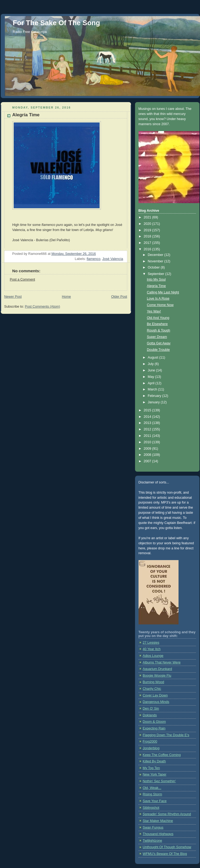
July (151, 364)
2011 (148, 436)
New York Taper (155, 774)
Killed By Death (154, 761)
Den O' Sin (151, 709)
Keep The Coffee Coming (162, 755)
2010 (148, 442)
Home (66, 297)
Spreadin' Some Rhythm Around (167, 814)
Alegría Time (156, 286)
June (152, 370)
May (151, 377)
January (154, 402)
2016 (148, 249)
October (154, 267)
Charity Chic (152, 689)
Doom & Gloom (154, 722)
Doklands (150, 715)
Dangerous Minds (156, 702)
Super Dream (157, 337)
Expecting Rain (154, 728)
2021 (148, 217)
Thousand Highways (158, 834)
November (156, 261)
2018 (148, 236)
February (155, 396)
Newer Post (13, 297)
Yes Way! (154, 311)
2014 (148, 417)
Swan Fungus (153, 828)
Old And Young (158, 318)
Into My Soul (156, 280)
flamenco (94, 259)
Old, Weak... (152, 788)
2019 (148, 230)
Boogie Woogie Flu (157, 676)
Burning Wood (154, 682)
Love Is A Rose (158, 299)
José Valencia (113, 259)
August (153, 357)
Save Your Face (155, 801)
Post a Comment (23, 280)
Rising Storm (152, 794)
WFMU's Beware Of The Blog (165, 854)
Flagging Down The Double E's (166, 735)
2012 (148, 429)
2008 (148, 455)
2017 (148, 243)
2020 (148, 224)
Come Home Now (160, 305)
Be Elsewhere (157, 324)
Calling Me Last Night (163, 292)
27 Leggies (151, 643)
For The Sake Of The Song (57, 23)
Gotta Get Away (159, 343)
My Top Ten (151, 768)
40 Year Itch (152, 649)
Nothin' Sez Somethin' (159, 781)
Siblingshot (151, 808)
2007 (148, 461)
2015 (148, 410)
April (152, 383)
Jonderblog (151, 748)
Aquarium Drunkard (157, 669)
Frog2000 (150, 742)
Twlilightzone (152, 841)
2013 (148, 423)
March (153, 389)
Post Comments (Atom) (43, 307)
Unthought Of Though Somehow (167, 847)
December (156, 255)
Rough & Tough (159, 330)
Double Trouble (158, 350)
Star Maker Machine (158, 821)
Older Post (119, 297)
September (156, 274)
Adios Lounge (153, 656)
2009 (148, 449)
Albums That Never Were (162, 662)
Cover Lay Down (155, 695)
